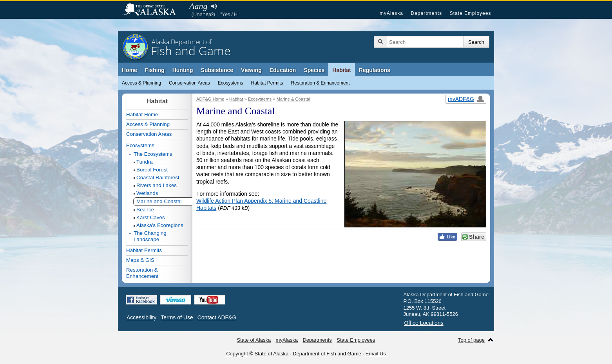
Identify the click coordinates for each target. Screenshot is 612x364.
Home (129, 70)
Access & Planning (141, 83)
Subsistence (217, 70)
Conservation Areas (189, 83)
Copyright (237, 354)
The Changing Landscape (150, 236)
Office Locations (424, 323)
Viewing (251, 70)
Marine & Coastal (293, 99)
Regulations (375, 70)
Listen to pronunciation (214, 6)
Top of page (471, 340)
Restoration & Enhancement (320, 83)
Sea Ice (145, 210)
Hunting (183, 70)
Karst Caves (151, 217)
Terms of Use (177, 317)
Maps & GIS (140, 260)
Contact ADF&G (217, 317)
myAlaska (391, 13)
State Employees (471, 13)
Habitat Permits (267, 83)
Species (314, 70)
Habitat (341, 70)
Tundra (145, 162)
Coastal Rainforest (158, 177)
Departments (426, 13)
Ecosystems (231, 83)
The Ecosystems (153, 154)
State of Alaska (153, 10)
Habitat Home (142, 114)
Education (283, 70)
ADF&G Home (210, 99)
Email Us (376, 354)
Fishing (155, 70)
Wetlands (147, 193)
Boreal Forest (152, 170)
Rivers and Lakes (157, 185)
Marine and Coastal (159, 201)
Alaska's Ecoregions (160, 225)
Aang (198, 6)
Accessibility (141, 317)
